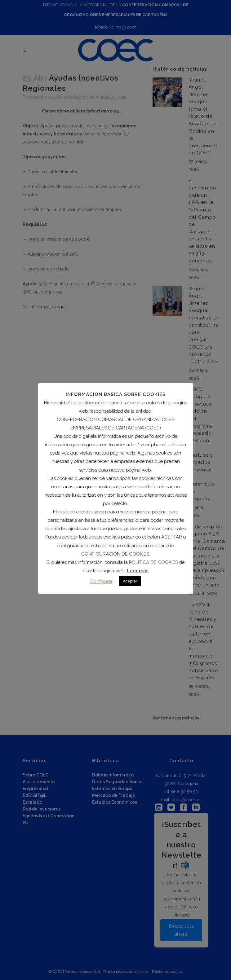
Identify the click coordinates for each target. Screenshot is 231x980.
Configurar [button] (101, 581)
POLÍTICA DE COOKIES (153, 562)
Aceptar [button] (130, 581)
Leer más (138, 571)
